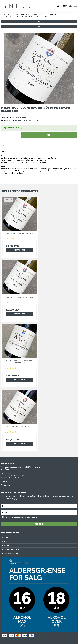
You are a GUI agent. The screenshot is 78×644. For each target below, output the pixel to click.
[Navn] (39, 506)
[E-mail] (39, 512)
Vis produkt (20, 250)
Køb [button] (48, 135)
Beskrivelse (5, 145)
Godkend (39, 524)
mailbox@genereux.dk (15, 475)
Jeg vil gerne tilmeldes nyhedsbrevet (27, 517)
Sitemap (5, 481)
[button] (39, 22)
